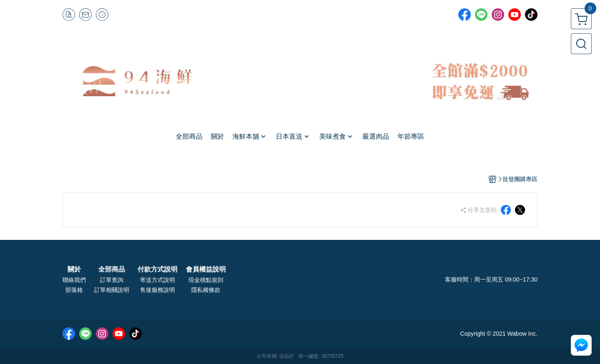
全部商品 (112, 269)
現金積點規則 (206, 280)
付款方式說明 (157, 269)
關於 (74, 269)
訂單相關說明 (112, 290)
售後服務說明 (157, 290)
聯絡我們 (74, 280)
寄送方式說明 (157, 280)
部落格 (74, 290)
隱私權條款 (206, 290)
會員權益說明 (206, 269)
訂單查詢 (112, 280)
